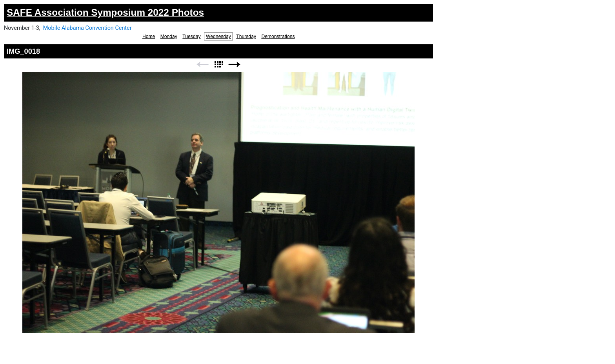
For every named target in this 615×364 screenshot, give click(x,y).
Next (235, 65)
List (218, 65)
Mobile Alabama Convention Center (87, 28)
